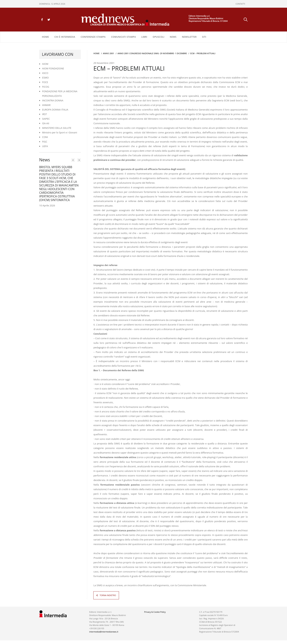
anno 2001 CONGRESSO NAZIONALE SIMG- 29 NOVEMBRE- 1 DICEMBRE (152, 53)
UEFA (45, 146)
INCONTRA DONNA (53, 100)
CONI (45, 137)
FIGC (45, 142)
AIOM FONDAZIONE (53, 68)
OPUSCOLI (159, 37)
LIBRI (144, 37)
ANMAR (46, 105)
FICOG (46, 87)
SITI (204, 37)
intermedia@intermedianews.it (104, 632)
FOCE (45, 82)
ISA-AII (46, 123)
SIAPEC (46, 119)
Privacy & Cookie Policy (155, 612)
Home (45, 37)
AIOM (45, 64)
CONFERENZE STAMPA (93, 37)
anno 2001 (108, 53)
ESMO (45, 78)
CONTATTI (240, 4)
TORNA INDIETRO (108, 595)
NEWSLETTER (189, 37)
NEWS (173, 37)
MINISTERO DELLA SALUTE (57, 128)
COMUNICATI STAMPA (123, 37)
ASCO (45, 73)
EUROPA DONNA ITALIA (55, 110)
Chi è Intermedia (65, 37)
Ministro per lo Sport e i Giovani (60, 132)
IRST (44, 114)
